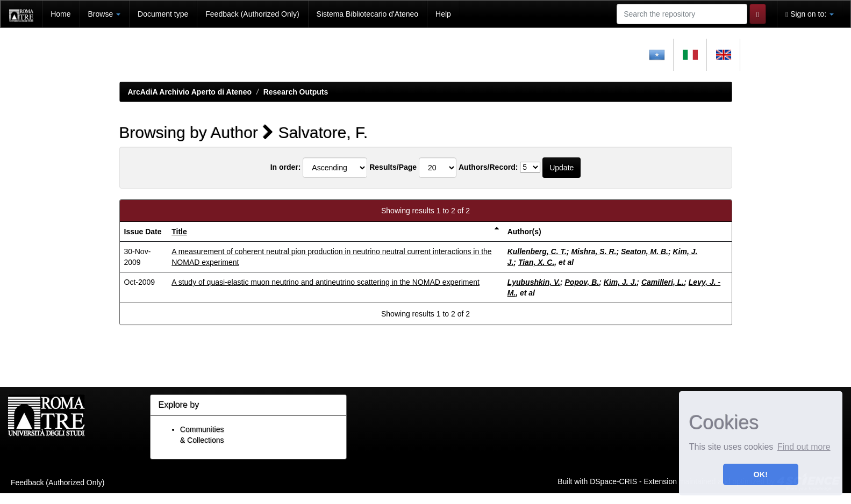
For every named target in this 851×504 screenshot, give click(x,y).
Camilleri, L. (663, 282)
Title (179, 232)
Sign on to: (810, 14)
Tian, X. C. (536, 262)
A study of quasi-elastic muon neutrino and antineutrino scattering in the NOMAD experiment (326, 282)
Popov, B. (582, 282)
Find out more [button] (804, 447)
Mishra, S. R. (593, 251)
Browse (105, 14)
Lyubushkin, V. (534, 282)
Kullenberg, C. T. (537, 251)
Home (60, 14)
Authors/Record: (488, 167)
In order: (286, 167)
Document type (163, 14)
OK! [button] (761, 474)
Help (443, 14)
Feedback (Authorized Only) (252, 14)
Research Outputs (296, 92)
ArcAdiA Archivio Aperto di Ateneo (190, 92)
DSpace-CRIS (613, 481)
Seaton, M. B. (645, 251)
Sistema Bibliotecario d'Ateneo (367, 14)
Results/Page (393, 167)
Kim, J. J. (620, 282)
